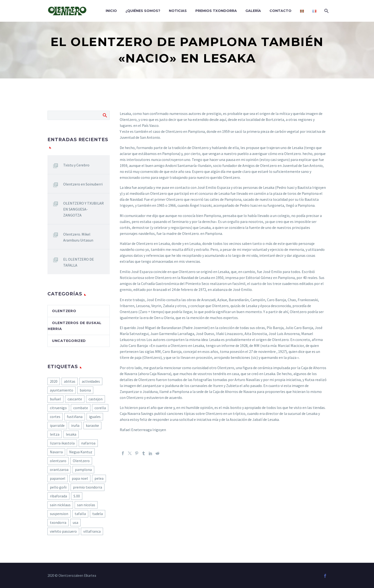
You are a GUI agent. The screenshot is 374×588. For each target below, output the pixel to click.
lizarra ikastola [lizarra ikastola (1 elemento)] (62, 443)
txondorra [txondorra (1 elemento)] (58, 522)
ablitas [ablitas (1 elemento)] (70, 381)
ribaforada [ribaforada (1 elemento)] (58, 496)
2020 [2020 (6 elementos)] (54, 381)
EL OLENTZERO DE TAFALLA (79, 262)
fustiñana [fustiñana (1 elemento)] (75, 417)
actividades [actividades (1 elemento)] (91, 381)
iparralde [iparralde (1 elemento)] (57, 425)
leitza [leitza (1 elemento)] (55, 434)
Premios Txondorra (216, 11)
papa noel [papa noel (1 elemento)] (80, 478)
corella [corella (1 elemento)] (100, 408)
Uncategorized (69, 341)
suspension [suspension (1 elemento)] (59, 514)
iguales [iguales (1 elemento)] (95, 417)
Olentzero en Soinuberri (83, 184)
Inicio (111, 11)
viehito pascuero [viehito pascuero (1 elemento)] (63, 531)
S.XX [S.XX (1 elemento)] (77, 496)
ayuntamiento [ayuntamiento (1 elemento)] (62, 390)
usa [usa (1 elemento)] (75, 522)
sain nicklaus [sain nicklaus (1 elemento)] (60, 505)
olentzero (64, 311)
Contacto (280, 11)
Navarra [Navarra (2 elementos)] (56, 452)
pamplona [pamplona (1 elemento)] (83, 469)
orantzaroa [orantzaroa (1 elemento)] (59, 469)
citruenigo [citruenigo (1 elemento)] (58, 408)
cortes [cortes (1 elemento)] (55, 417)
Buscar (105, 115)
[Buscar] (326, 11)
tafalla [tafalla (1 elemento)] (80, 514)
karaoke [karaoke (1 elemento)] (92, 425)
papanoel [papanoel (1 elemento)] (58, 478)
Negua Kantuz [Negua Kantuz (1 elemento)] (81, 452)
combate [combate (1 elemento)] (81, 408)
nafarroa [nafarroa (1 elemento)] (88, 443)
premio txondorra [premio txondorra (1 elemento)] (88, 487)
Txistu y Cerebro (76, 165)
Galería (253, 11)
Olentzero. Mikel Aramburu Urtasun (78, 237)
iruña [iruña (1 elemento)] (75, 425)
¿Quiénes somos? (143, 11)
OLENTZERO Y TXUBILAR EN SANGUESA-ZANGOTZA (83, 209)
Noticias (178, 11)
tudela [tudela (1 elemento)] (98, 514)
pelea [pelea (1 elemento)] (99, 478)
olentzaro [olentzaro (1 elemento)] (58, 461)
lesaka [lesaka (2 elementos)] (71, 434)
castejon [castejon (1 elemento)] (96, 399)
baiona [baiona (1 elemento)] (85, 390)
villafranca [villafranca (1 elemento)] (92, 531)
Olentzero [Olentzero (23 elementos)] (81, 461)
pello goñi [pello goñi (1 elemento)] (58, 487)
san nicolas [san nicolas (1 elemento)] (86, 505)
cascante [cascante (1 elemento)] (75, 399)
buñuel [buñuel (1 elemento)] (55, 399)
